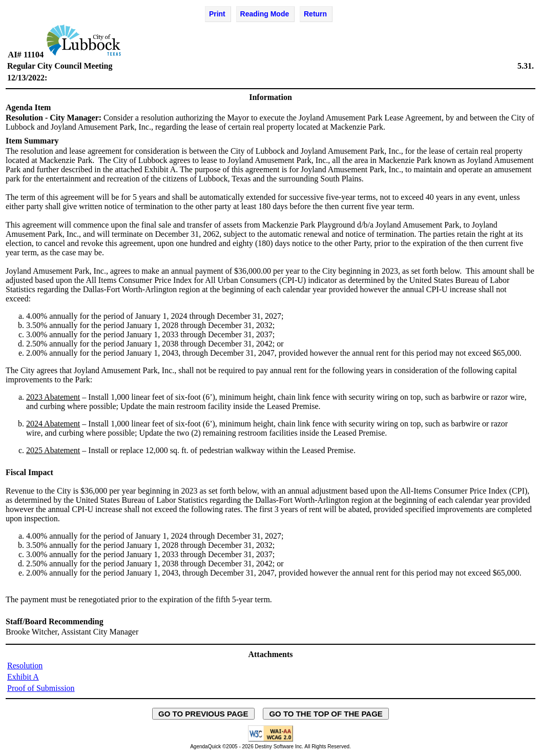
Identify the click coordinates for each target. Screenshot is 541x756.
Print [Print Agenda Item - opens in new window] (217, 14)
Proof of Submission (41, 688)
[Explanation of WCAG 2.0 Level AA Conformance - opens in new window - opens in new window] (270, 740)
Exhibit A (23, 677)
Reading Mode (265, 14)
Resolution (25, 666)
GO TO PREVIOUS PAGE (203, 714)
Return (315, 14)
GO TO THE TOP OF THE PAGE (326, 714)
